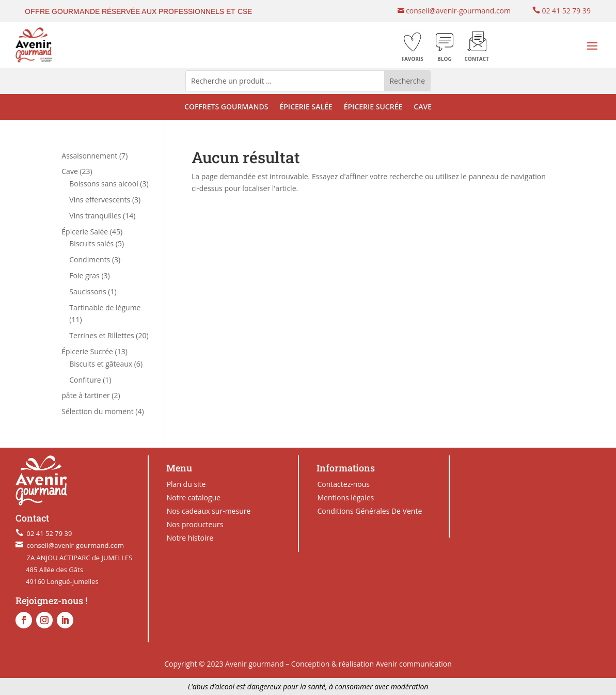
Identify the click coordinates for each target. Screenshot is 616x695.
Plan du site (186, 484)
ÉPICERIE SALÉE (306, 107)
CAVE (423, 107)
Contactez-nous (343, 484)
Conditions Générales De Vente (369, 511)
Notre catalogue (194, 497)
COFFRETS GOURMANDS (226, 107)
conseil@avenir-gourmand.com (457, 11)
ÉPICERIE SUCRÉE (373, 107)
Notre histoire (190, 538)
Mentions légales (345, 497)
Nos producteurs (195, 524)
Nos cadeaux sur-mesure (209, 511)
